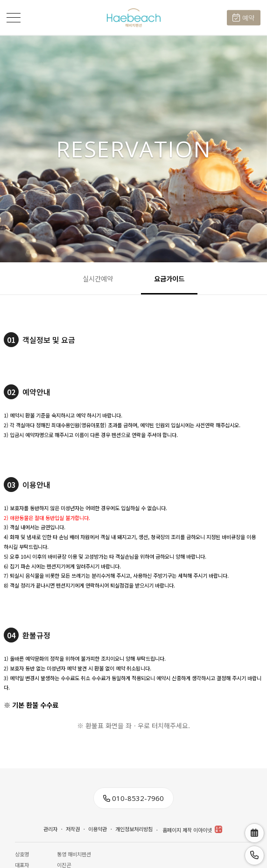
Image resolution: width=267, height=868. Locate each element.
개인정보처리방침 (134, 829)
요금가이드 (169, 278)
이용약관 (98, 829)
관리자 (50, 829)
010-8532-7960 (133, 798)
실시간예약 (98, 278)
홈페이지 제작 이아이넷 (192, 830)
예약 (243, 18)
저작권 (73, 829)
